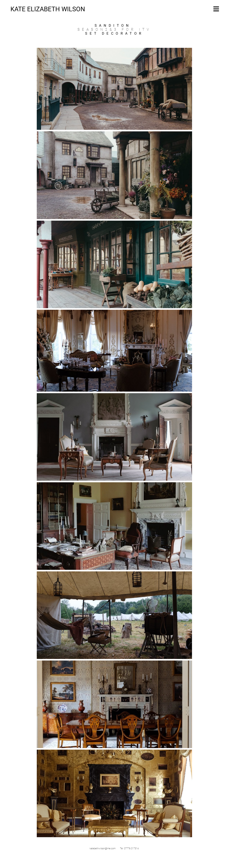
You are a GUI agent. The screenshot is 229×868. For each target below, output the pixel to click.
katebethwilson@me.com (103, 848)
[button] (216, 9)
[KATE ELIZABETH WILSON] (50, 9)
